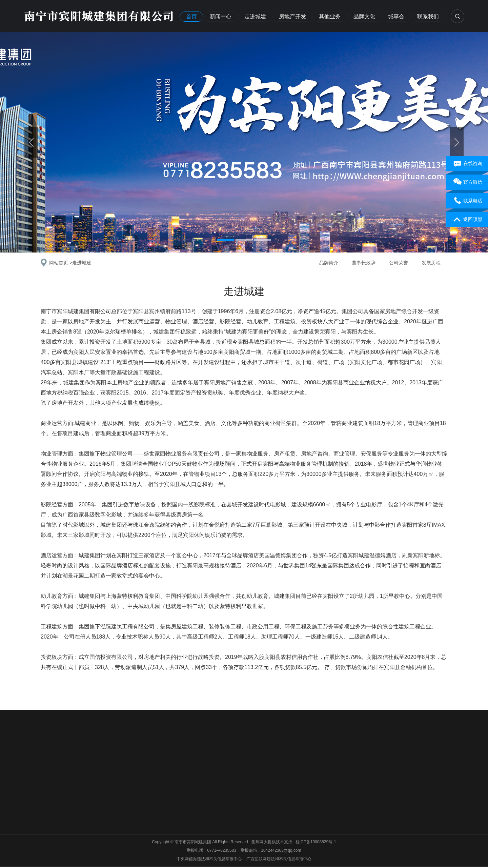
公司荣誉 (399, 263)
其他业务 (330, 16)
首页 (191, 16)
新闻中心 (221, 16)
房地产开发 (292, 16)
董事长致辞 (364, 263)
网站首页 (59, 263)
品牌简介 (329, 263)
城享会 (396, 16)
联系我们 (428, 16)
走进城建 (255, 16)
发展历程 (431, 263)
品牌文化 (364, 16)
